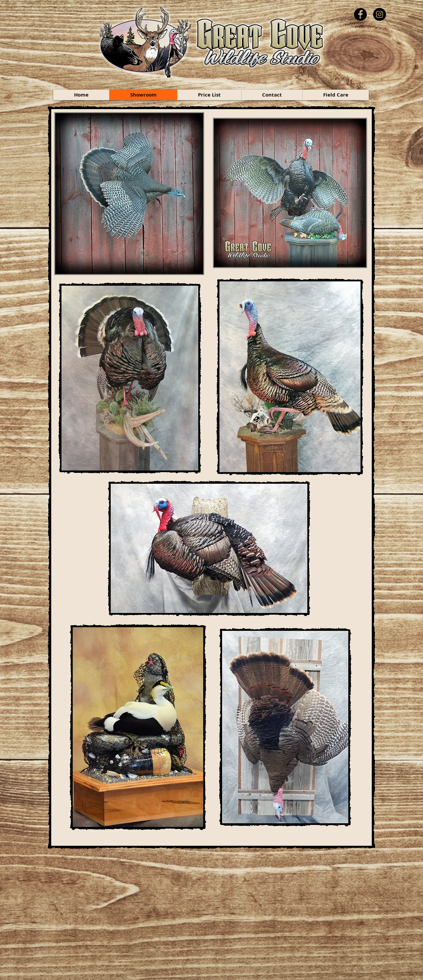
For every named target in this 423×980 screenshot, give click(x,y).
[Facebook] (360, 14)
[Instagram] (380, 14)
